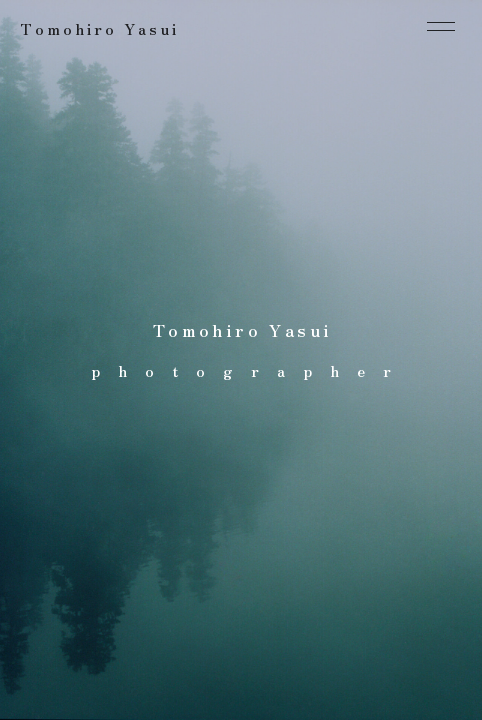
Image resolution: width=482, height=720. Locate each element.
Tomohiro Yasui (99, 28)
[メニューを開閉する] (441, 26)
